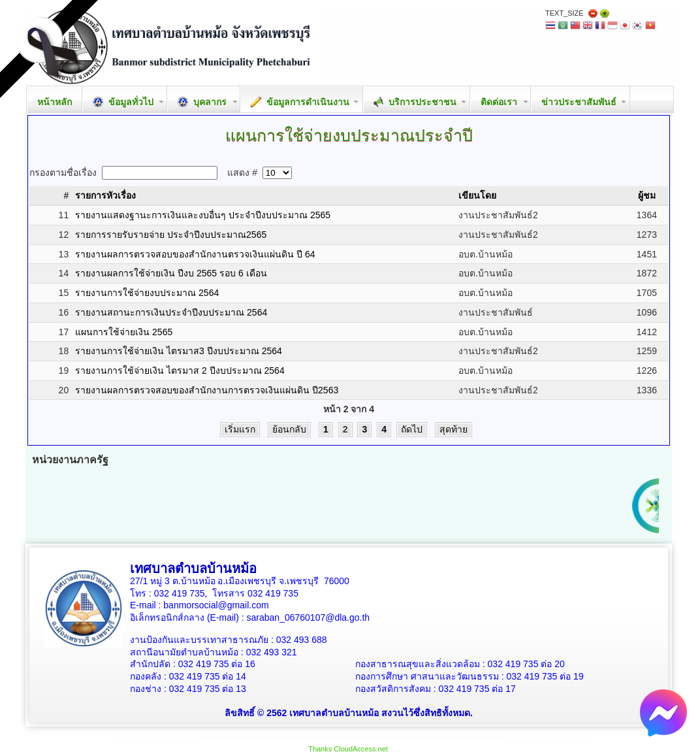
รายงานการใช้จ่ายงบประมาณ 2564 (147, 293)
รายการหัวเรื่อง (105, 195)
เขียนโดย (477, 195)
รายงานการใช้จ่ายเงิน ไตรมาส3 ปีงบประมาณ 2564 (179, 351)
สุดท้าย (453, 429)
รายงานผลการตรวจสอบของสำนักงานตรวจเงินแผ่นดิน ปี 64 (195, 254)
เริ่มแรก (240, 429)
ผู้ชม (647, 195)
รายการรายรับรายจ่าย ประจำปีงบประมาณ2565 (171, 235)
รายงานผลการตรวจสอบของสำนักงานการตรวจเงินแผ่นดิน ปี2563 (207, 390)
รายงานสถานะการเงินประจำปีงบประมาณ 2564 (171, 312)
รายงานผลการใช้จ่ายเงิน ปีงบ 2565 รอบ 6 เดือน (171, 273)
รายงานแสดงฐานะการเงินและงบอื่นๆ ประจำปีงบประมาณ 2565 (203, 215)
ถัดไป (412, 429)
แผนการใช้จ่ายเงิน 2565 (124, 332)
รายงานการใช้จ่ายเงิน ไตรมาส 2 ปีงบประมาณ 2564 (180, 370)
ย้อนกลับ (289, 429)
